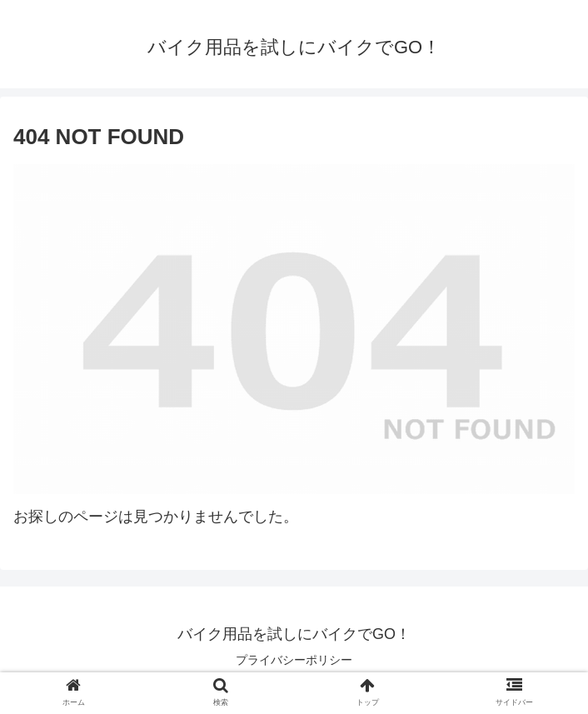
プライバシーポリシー (294, 660)
